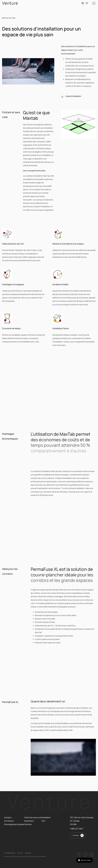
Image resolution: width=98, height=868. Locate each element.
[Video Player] (63, 757)
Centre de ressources (33, 817)
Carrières (28, 824)
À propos (8, 817)
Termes (20, 853)
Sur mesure (9, 821)
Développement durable (14, 824)
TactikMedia (43, 856)
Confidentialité (10, 853)
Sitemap (28, 853)
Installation (46, 817)
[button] (94, 3)
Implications (29, 821)
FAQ (43, 821)
